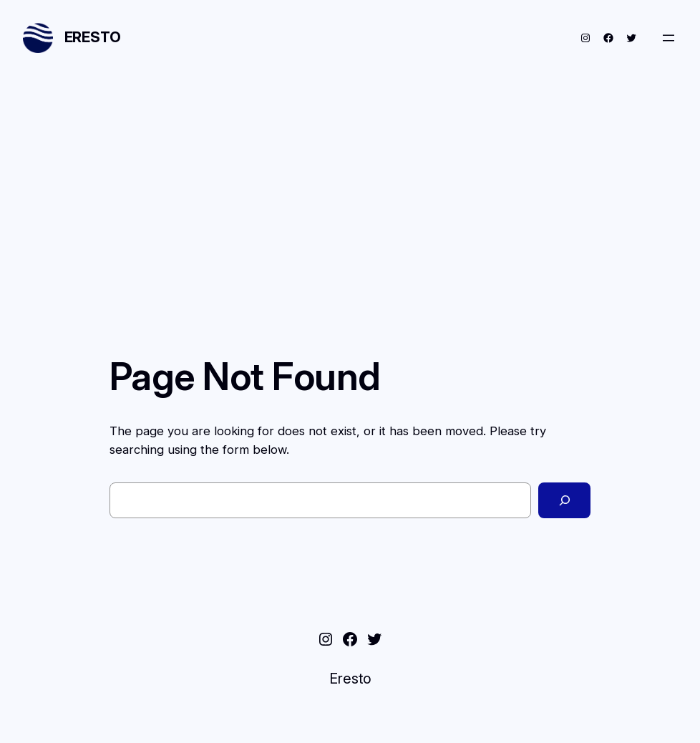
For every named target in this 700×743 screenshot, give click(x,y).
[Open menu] (669, 38)
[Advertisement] (350, 199)
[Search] (564, 500)
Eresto (93, 37)
